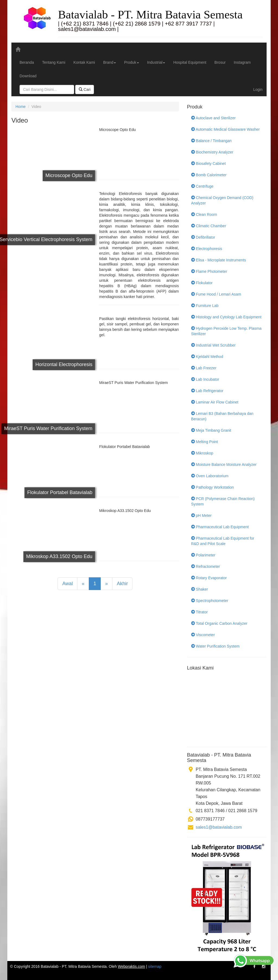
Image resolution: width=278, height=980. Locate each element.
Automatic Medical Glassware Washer (225, 129)
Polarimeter (203, 555)
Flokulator (202, 283)
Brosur (220, 62)
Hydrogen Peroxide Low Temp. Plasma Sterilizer (226, 331)
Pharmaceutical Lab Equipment (220, 527)
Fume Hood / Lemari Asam (216, 294)
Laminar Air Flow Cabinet (215, 402)
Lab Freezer (204, 368)
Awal (67, 584)
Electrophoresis (207, 249)
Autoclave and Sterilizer (213, 118)
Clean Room (204, 214)
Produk (131, 62)
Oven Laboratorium (210, 476)
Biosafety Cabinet (208, 164)
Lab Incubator (205, 379)
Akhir (122, 584)
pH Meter (201, 515)
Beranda (27, 62)
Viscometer (203, 635)
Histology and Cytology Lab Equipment (226, 317)
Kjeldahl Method (207, 357)
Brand (110, 62)
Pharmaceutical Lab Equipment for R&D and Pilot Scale (223, 541)
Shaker (200, 589)
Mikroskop (202, 453)
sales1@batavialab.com (219, 827)
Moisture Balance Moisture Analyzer (224, 465)
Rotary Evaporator (209, 578)
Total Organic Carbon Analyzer (219, 623)
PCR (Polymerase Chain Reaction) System (223, 501)
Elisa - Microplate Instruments (219, 260)
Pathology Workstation (213, 487)
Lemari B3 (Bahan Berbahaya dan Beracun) (222, 416)
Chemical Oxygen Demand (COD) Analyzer (222, 200)
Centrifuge (202, 186)
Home (20, 107)
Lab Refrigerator (207, 391)
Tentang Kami (54, 62)
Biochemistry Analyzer (212, 152)
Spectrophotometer (210, 601)
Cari (85, 89)
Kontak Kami (84, 62)
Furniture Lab (205, 306)
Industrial (156, 62)
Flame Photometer (209, 271)
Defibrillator (203, 237)
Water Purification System (215, 646)
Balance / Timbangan (211, 141)
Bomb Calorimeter (209, 175)
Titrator (199, 612)
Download (28, 76)
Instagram (242, 62)
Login (258, 89)
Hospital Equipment (190, 62)
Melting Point (205, 442)
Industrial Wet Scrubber (213, 345)
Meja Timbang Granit (211, 430)
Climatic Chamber (209, 226)
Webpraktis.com (131, 966)
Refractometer (206, 566)
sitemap (155, 966)
